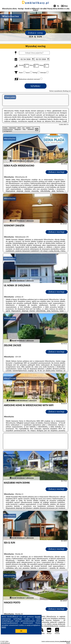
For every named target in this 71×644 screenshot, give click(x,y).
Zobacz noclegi (56, 172)
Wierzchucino (10, 139)
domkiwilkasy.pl (35, 3)
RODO (4, 627)
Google (38, 617)
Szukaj (35, 86)
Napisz (68, 643)
